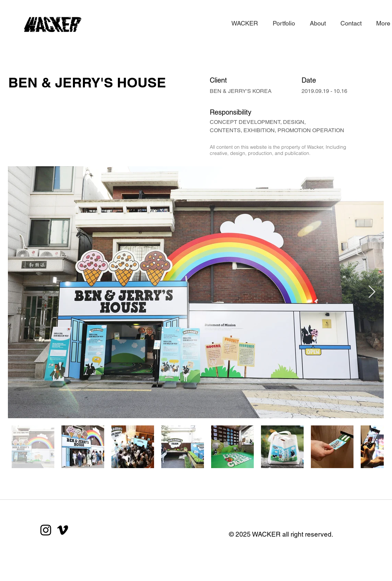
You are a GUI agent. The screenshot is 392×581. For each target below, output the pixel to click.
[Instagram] (46, 530)
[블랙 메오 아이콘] (63, 530)
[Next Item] (372, 292)
